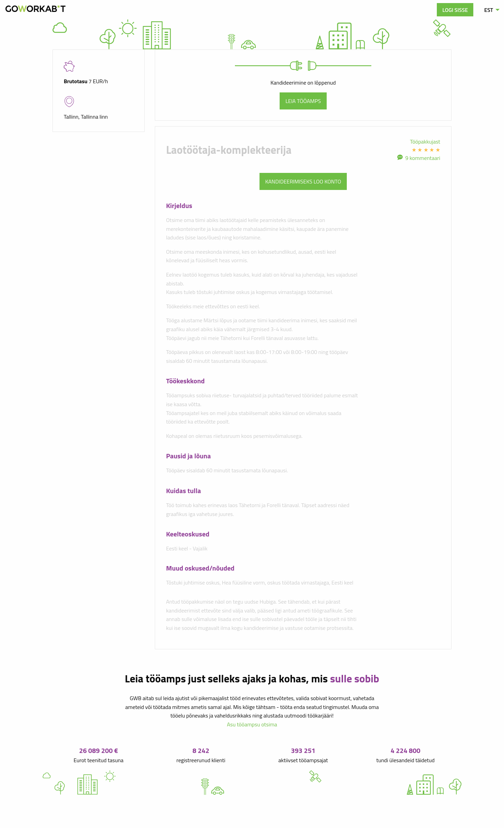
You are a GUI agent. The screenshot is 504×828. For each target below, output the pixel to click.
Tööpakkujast (425, 142)
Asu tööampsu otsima (252, 724)
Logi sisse (455, 10)
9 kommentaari (423, 158)
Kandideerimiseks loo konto (303, 181)
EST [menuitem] (489, 10)
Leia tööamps (303, 101)
